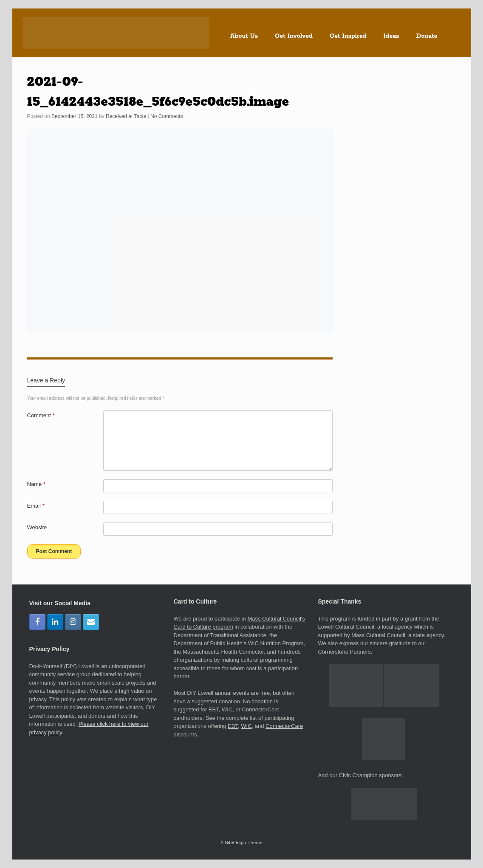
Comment (41, 415)
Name (36, 484)
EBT (233, 726)
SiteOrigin (236, 843)
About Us (244, 36)
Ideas (391, 36)
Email (36, 506)
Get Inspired (348, 36)
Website (37, 527)
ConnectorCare (284, 726)
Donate (427, 36)
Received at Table (126, 116)
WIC (246, 726)
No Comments (167, 116)
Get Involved (294, 36)
